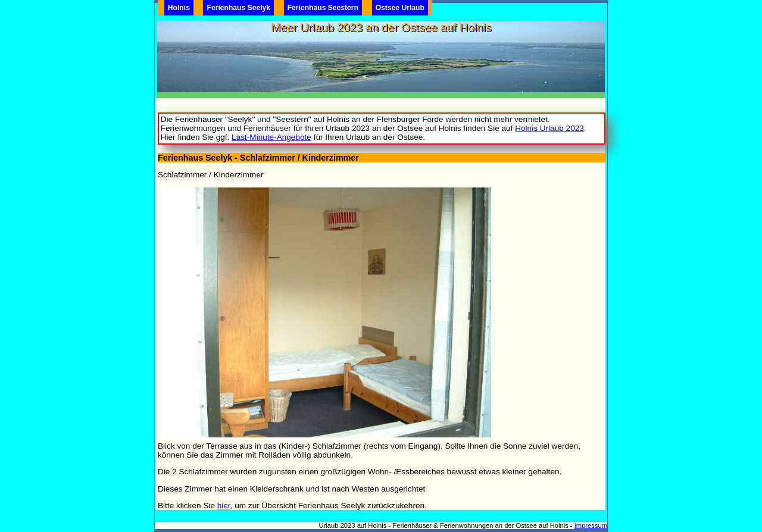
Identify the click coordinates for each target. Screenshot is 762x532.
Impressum (591, 525)
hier (224, 506)
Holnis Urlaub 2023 (549, 128)
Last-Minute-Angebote (271, 137)
